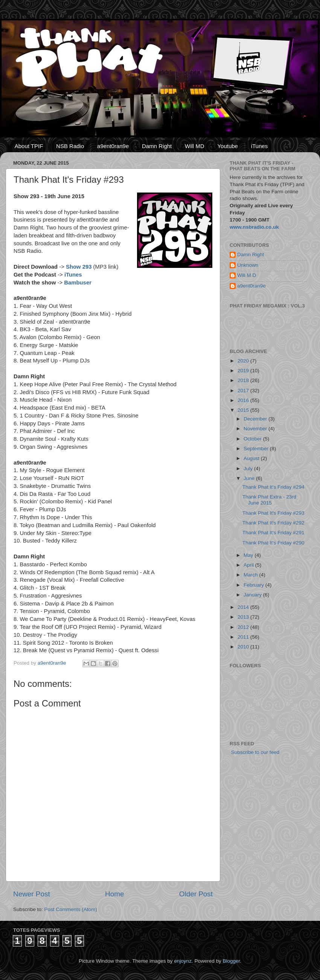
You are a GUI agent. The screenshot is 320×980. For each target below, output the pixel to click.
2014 (244, 607)
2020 (244, 361)
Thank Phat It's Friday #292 (274, 523)
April (249, 565)
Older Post (196, 894)
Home (114, 894)
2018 (244, 380)
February (254, 585)
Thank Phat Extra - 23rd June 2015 (269, 500)
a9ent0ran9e (113, 146)
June (250, 478)
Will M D (247, 275)
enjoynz (183, 961)
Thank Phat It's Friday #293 (274, 513)
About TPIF (29, 146)
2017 (244, 391)
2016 (244, 400)
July (249, 469)
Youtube (228, 146)
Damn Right (157, 146)
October (253, 439)
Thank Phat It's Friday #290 (274, 543)
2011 (244, 637)
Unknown (248, 265)
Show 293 (79, 267)
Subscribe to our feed (254, 752)
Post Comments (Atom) (71, 909)
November (256, 429)
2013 (244, 617)
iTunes (259, 146)
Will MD (195, 146)
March (251, 575)
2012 (244, 627)
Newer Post (32, 894)
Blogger (231, 961)
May (249, 555)
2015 (244, 410)
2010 (244, 647)
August (252, 458)
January (253, 595)
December (256, 419)
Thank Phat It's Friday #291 (274, 533)
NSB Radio (70, 146)
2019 (244, 371)
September (257, 449)
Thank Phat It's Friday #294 (274, 487)
